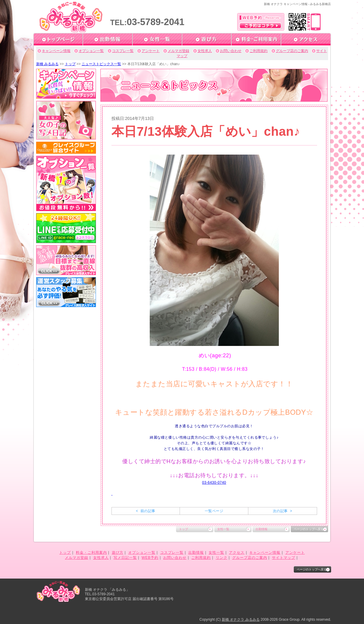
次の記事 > (283, 511)
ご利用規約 (259, 51)
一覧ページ (214, 511)
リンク (222, 558)
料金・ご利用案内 (91, 553)
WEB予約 (150, 558)
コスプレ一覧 (123, 51)
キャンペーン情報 (56, 51)
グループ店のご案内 (292, 51)
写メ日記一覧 (125, 558)
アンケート (151, 51)
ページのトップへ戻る (309, 529)
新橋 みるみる (47, 64)
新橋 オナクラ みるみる (241, 620)
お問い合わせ (231, 51)
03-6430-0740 (214, 483)
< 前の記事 (146, 511)
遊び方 (118, 553)
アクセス (237, 553)
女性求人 (205, 51)
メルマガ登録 (178, 51)
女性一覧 (223, 529)
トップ (70, 64)
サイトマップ (284, 558)
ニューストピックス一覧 (101, 64)
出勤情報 (261, 529)
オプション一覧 (91, 51)
